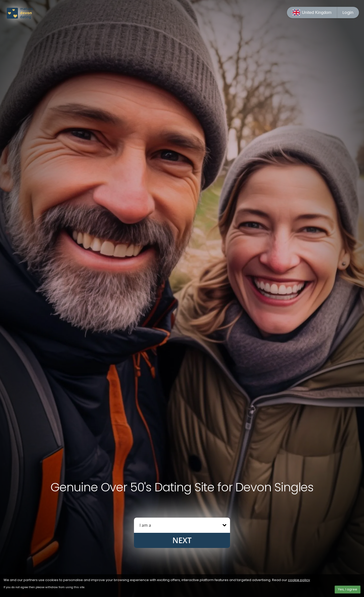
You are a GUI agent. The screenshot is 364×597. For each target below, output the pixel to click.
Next (182, 540)
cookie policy (299, 580)
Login (348, 13)
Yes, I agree (348, 589)
